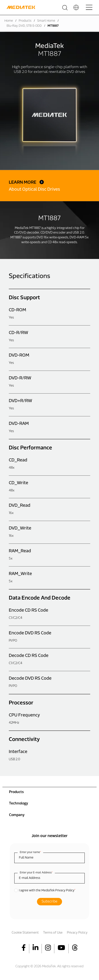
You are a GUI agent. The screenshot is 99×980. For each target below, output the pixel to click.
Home (9, 21)
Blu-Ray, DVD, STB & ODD (24, 26)
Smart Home (46, 21)
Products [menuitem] (16, 792)
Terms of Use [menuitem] (53, 933)
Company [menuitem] (17, 815)
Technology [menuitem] (18, 804)
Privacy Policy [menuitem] (77, 933)
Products (25, 21)
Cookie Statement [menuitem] (25, 933)
